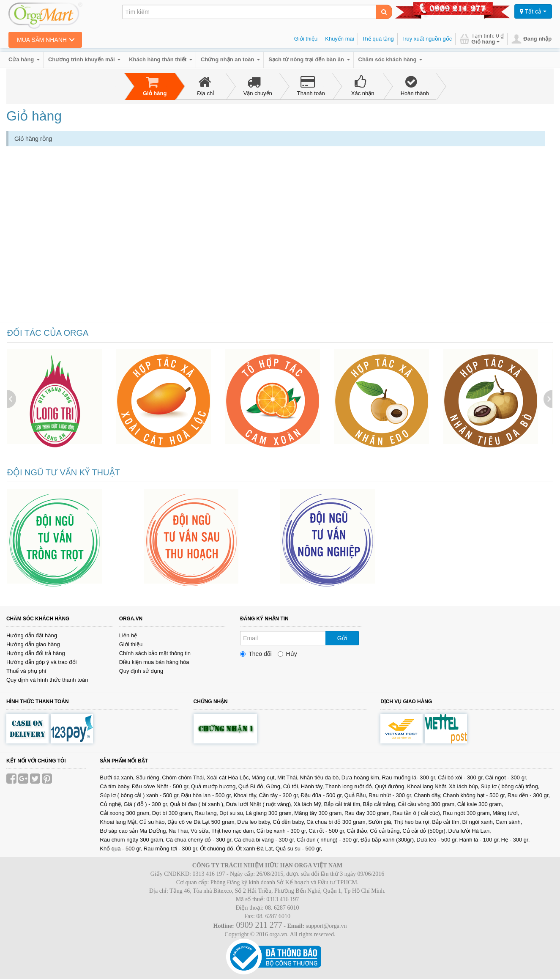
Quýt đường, (390, 786)
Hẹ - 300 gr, (516, 840)
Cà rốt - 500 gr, (327, 831)
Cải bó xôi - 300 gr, (461, 777)
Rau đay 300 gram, (368, 813)
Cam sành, (509, 822)
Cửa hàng (24, 59)
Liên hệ (128, 635)
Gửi (342, 638)
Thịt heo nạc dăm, (233, 831)
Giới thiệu (306, 39)
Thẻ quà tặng (378, 39)
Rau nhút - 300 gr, (391, 795)
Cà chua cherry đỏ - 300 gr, (199, 840)
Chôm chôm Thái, (183, 777)
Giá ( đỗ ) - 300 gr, (146, 804)
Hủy (287, 654)
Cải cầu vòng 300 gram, (427, 804)
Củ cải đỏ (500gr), (425, 831)
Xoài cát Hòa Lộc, (228, 777)
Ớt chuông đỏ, (217, 849)
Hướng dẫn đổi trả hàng (36, 653)
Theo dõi (256, 654)
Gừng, (274, 786)
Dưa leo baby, (254, 822)
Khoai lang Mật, (119, 822)
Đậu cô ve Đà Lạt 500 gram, (202, 822)
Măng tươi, (506, 813)
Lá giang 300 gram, (269, 813)
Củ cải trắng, (385, 831)
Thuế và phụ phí (26, 671)
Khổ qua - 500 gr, (121, 849)
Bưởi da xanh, (117, 777)
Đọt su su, (232, 813)
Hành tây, (313, 786)
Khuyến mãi (339, 39)
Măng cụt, (264, 777)
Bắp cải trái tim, (343, 804)
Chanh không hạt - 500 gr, (475, 795)
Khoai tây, (246, 795)
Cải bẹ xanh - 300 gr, (282, 831)
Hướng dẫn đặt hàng (32, 635)
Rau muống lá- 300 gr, (409, 777)
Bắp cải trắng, (380, 804)
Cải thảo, (358, 831)
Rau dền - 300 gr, (529, 795)
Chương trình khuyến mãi (84, 59)
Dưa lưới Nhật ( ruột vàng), (259, 804)
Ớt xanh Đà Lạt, (255, 849)
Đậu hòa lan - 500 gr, (206, 795)
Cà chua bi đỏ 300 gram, (337, 822)
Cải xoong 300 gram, (125, 813)
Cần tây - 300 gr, (279, 795)
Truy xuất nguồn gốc (427, 39)
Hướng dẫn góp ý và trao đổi (41, 662)
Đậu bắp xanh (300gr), (388, 840)
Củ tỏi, (291, 786)
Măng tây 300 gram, (319, 813)
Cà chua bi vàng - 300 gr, (265, 840)
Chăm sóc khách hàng (391, 59)
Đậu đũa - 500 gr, (322, 795)
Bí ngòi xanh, (478, 822)
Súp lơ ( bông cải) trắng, (510, 786)
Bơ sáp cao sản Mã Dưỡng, (134, 831)
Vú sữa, (200, 831)
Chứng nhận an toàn (230, 59)
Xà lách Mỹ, (308, 804)
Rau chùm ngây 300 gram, (132, 840)
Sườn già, (380, 822)
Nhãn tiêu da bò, (320, 777)
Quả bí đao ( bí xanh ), (197, 804)
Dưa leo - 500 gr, (437, 840)
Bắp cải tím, (446, 822)
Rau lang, (206, 813)
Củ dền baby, (289, 822)
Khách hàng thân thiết (161, 59)
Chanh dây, (428, 795)
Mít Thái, (288, 777)
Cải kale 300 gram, (480, 804)
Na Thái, (179, 831)
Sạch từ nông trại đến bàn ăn (309, 59)
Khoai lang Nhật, (427, 786)
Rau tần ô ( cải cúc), (417, 813)
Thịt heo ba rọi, (412, 822)
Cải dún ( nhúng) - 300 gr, (328, 840)
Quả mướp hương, (214, 786)
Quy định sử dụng (141, 671)
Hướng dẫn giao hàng (33, 644)
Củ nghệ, (111, 804)
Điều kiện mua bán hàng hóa (154, 662)
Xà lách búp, (464, 786)
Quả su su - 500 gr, (299, 849)
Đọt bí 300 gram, (173, 813)
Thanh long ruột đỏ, (349, 786)
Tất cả (533, 11)
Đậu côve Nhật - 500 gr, (161, 786)
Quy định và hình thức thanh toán (47, 680)
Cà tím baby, (115, 786)
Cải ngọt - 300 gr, (506, 777)
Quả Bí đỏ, (252, 786)
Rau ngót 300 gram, (467, 813)
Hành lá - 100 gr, (479, 840)
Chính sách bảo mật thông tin (155, 653)
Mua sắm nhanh (42, 40)
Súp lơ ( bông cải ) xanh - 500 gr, (140, 795)
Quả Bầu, (356, 795)
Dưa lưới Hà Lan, (470, 831)
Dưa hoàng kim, (361, 777)
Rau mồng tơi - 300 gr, (171, 849)
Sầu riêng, (148, 777)
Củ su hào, (153, 822)
